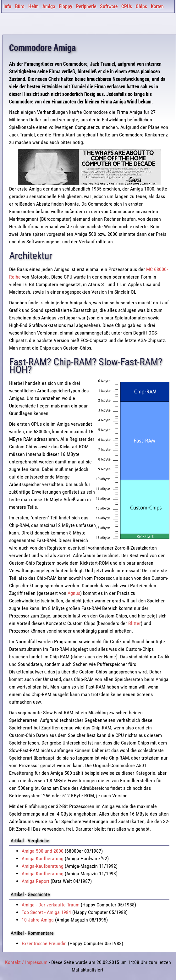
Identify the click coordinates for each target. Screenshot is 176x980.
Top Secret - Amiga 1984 (46, 912)
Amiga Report (36, 881)
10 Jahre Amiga (38, 920)
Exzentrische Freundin (44, 943)
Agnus (74, 593)
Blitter (135, 623)
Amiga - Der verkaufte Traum (51, 905)
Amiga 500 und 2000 (43, 851)
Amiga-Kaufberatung (43, 858)
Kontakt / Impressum (26, 962)
